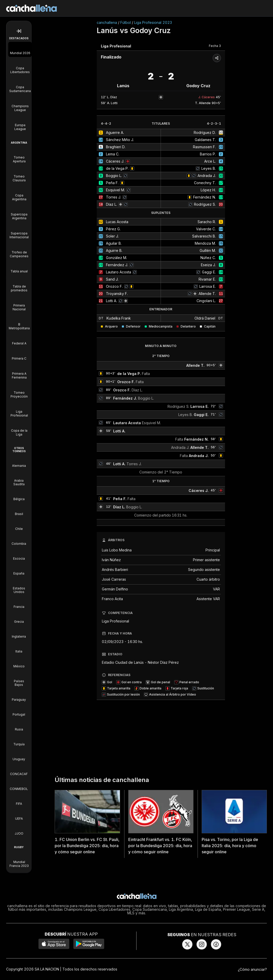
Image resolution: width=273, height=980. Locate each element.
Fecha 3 (215, 46)
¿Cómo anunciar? (252, 969)
